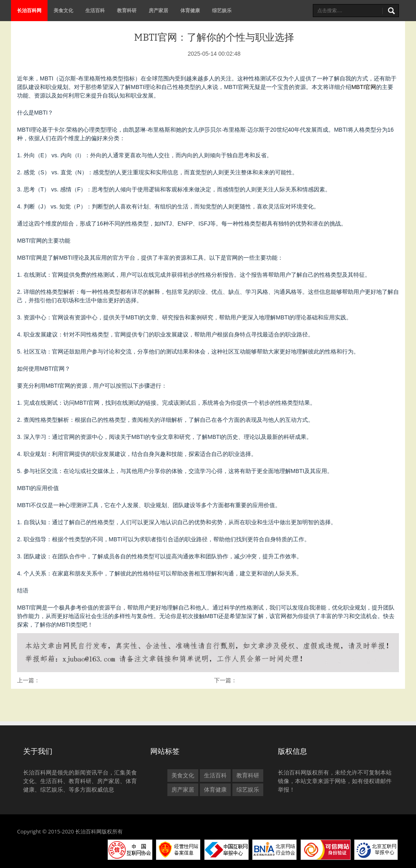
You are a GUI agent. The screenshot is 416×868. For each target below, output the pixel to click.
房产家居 (158, 10)
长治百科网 (29, 10)
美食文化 (63, 10)
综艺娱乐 (222, 10)
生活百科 (95, 10)
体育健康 (190, 10)
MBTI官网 (364, 87)
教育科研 (127, 10)
